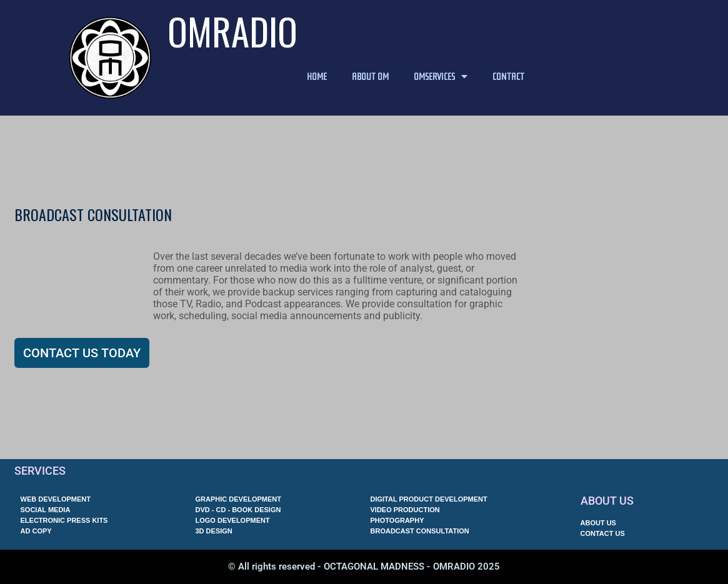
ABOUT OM (370, 76)
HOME (317, 76)
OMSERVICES (441, 76)
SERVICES (40, 471)
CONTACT (508, 76)
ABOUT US (607, 501)
